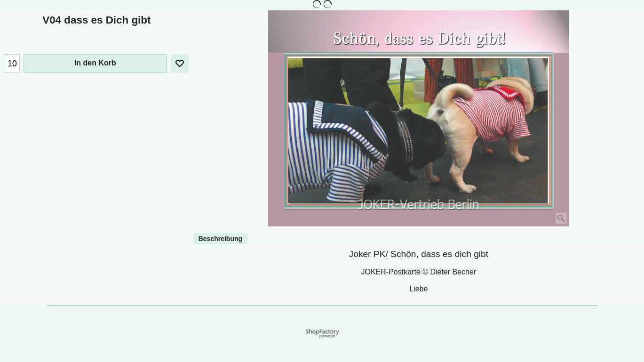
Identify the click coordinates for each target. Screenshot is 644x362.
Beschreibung (220, 239)
